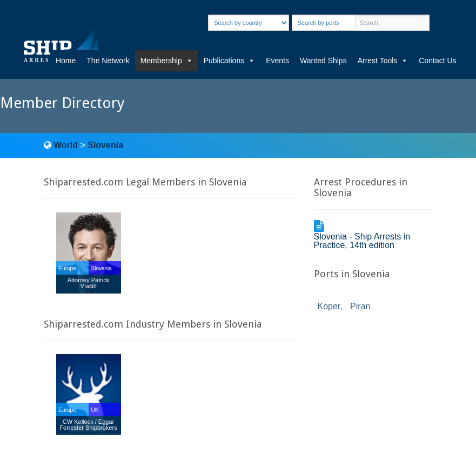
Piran (360, 306)
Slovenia (105, 145)
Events (277, 61)
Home (66, 61)
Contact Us (437, 61)
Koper (329, 306)
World (66, 145)
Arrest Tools (383, 61)
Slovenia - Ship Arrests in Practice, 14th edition (362, 241)
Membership (167, 61)
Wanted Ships (323, 61)
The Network (108, 61)
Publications (230, 61)
